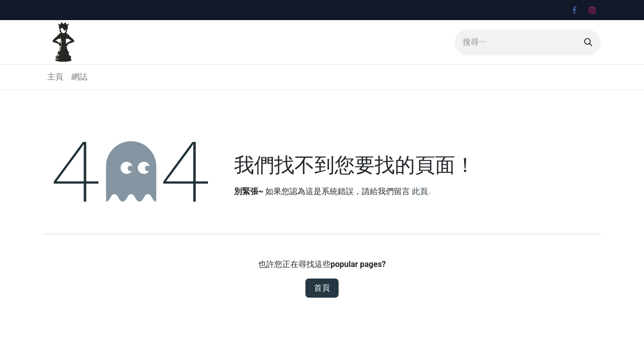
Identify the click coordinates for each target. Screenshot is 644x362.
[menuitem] (55, 77)
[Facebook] (574, 10)
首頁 (322, 288)
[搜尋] (588, 42)
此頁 (420, 191)
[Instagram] (592, 10)
